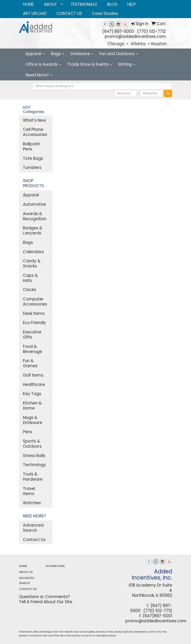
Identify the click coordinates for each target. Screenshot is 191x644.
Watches (32, 503)
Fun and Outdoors (119, 54)
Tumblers (32, 168)
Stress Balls (34, 456)
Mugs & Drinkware (33, 420)
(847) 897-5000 (118, 31)
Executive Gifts (32, 335)
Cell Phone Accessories (35, 132)
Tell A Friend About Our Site (46, 602)
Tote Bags (33, 158)
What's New (34, 120)
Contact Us (34, 540)
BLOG (112, 4)
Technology (35, 465)
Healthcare (34, 385)
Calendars (33, 252)
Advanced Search (33, 528)
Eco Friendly (35, 323)
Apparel (35, 54)
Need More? (39, 75)
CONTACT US (69, 14)
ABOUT (50, 4)
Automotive (35, 204)
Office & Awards (43, 64)
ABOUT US (26, 572)
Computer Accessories (35, 302)
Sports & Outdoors (32, 444)
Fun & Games (30, 363)
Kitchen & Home (32, 406)
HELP (131, 4)
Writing (127, 64)
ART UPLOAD (35, 14)
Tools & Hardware (33, 477)
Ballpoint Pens (31, 146)
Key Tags (32, 394)
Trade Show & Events (90, 64)
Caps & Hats (30, 278)
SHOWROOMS (55, 566)
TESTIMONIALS (84, 4)
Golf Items (33, 375)
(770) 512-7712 (151, 31)
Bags (58, 54)
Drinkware (82, 54)
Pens (28, 432)
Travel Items (29, 491)
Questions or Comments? (44, 597)
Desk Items (34, 313)
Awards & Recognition (35, 216)
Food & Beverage (33, 349)
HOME (28, 4)
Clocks (30, 290)
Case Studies (105, 14)
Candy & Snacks (32, 263)
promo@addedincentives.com (135, 36)
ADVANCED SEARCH (27, 580)
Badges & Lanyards (33, 231)
